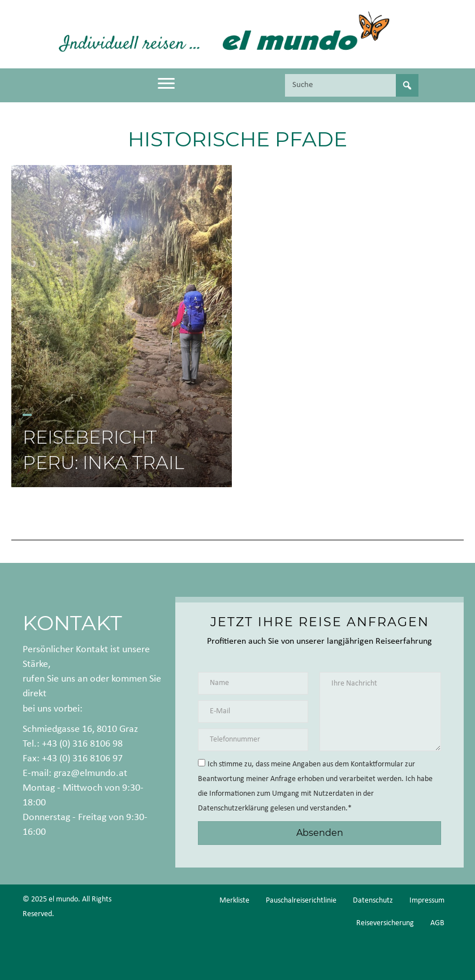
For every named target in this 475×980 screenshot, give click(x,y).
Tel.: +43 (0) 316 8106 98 (73, 744)
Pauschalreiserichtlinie (301, 901)
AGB (437, 923)
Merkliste (234, 901)
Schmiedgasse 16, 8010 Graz (80, 729)
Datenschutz (373, 901)
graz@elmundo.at (90, 773)
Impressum (427, 901)
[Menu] (166, 84)
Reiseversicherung (385, 923)
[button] (319, 833)
